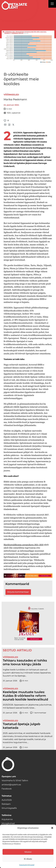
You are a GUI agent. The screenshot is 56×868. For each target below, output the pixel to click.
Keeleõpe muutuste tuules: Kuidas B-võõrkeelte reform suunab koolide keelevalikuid (25, 696)
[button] (52, 828)
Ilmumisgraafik (9, 808)
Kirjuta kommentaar (18, 592)
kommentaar (38, 713)
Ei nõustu (28, 859)
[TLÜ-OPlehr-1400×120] (28, 576)
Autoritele (7, 800)
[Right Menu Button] (52, 4)
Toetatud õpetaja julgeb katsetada (21, 726)
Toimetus (7, 796)
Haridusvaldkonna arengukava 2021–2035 (24, 545)
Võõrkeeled (11, 95)
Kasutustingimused (27, 865)
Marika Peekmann (15, 99)
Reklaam (6, 804)
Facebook (7, 789)
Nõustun (28, 852)
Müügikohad (8, 823)
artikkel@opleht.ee (11, 785)
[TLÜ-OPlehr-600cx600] (28, 623)
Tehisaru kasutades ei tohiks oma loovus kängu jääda (25, 662)
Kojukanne (7, 819)
